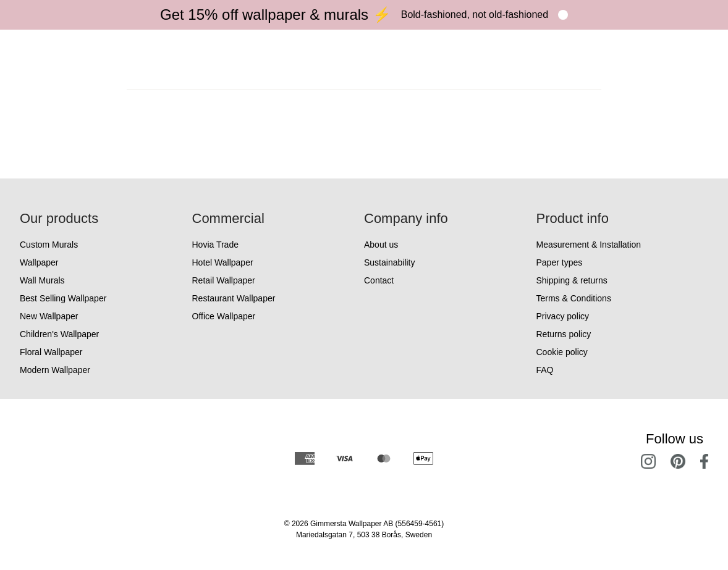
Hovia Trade (215, 245)
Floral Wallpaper (51, 352)
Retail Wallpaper (224, 280)
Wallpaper (39, 262)
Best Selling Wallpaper (63, 298)
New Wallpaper (49, 316)
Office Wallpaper (224, 316)
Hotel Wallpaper (223, 262)
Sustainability (390, 262)
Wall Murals (42, 280)
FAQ (545, 370)
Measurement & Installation (589, 245)
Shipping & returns (572, 280)
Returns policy (564, 334)
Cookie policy (562, 352)
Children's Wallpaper (59, 334)
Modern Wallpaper (55, 370)
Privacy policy (563, 316)
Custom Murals (49, 245)
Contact (379, 280)
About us (381, 245)
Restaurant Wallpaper (234, 298)
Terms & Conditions (574, 298)
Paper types (560, 262)
